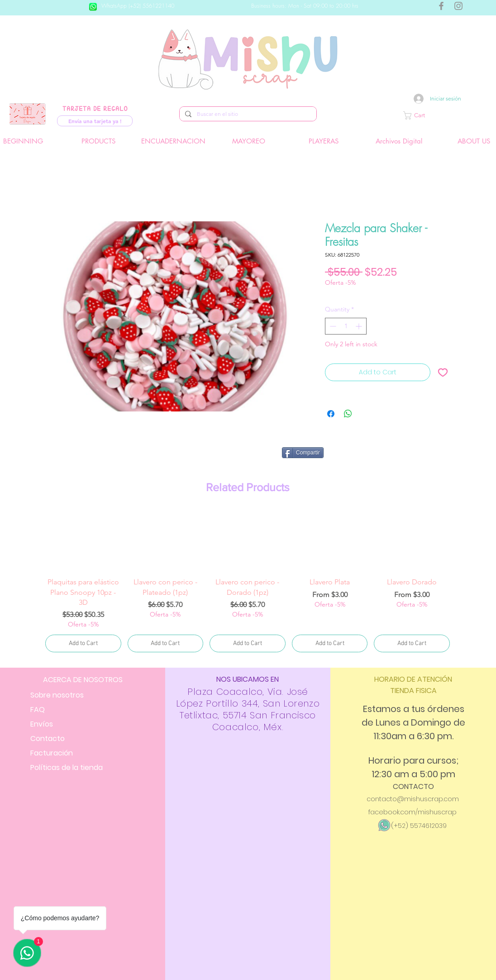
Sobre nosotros (57, 695)
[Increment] (360, 326)
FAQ (38, 710)
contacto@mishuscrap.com (413, 799)
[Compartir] (303, 453)
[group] (248, 583)
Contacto (48, 739)
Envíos (42, 724)
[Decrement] (332, 326)
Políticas (67, 767)
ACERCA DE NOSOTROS (83, 680)
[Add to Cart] (83, 643)
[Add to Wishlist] (443, 372)
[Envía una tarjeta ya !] (95, 121)
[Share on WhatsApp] (348, 414)
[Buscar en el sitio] (247, 114)
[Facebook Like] (391, 456)
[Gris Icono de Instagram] (458, 6)
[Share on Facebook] (331, 414)
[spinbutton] (346, 326)
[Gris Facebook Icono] (441, 6)
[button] (445, 115)
